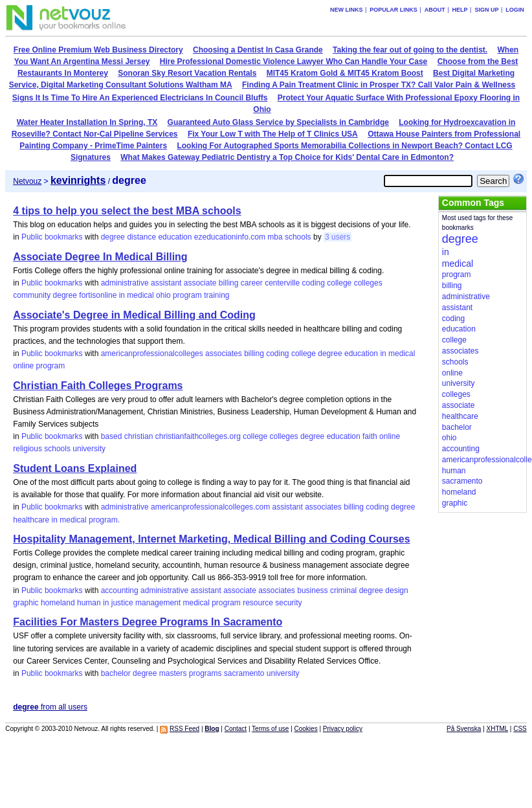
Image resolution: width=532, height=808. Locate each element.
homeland (58, 603)
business (312, 590)
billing (229, 283)
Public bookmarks (52, 237)
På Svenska (464, 729)
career (252, 283)
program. (104, 520)
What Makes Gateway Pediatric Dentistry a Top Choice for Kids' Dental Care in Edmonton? (287, 157)
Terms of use (270, 729)
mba (275, 237)
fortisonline (98, 295)
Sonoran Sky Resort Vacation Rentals (187, 73)
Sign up (486, 10)
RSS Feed (184, 729)
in (122, 295)
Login (515, 10)
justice (122, 603)
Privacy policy (343, 729)
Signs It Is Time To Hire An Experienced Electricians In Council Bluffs (140, 98)
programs (205, 673)
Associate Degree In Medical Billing (100, 257)
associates (224, 353)
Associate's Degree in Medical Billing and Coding (134, 315)
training (216, 295)
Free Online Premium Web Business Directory (98, 50)
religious (28, 449)
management (158, 603)
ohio (163, 295)
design (396, 590)
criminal (343, 590)
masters (173, 673)
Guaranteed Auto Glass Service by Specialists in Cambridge (278, 122)
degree (113, 237)
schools (298, 237)
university (89, 449)
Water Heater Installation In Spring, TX (87, 122)
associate (200, 283)
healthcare (31, 520)
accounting (120, 590)
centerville (282, 283)
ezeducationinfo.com (230, 237)
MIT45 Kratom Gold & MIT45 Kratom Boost (345, 73)
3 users (338, 237)
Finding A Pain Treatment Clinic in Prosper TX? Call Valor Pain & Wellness (379, 85)
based (112, 436)
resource (258, 603)
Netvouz (27, 181)
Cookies (306, 729)
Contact (236, 729)
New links (347, 10)
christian (139, 436)
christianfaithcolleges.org (198, 436)
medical (140, 295)
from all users (50, 707)
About (435, 10)
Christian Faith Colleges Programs (98, 386)
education (175, 237)
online (23, 366)
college (339, 283)
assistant (166, 283)
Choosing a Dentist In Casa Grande (258, 50)
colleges (368, 283)
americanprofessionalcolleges (152, 353)
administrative (125, 283)
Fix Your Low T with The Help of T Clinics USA (273, 134)
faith (370, 436)
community (32, 295)
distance (141, 237)
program (187, 295)
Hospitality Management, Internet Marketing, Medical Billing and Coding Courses (211, 539)
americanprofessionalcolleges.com (210, 507)
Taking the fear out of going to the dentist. (410, 50)
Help (460, 10)
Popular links (393, 10)
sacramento (244, 673)
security (288, 603)
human (89, 603)
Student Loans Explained (75, 468)
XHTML (498, 729)
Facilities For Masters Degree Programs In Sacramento (148, 622)
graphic (26, 603)
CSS (520, 729)
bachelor (116, 673)
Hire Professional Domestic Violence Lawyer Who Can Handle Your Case (294, 62)
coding (314, 283)
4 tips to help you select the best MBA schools (127, 211)
